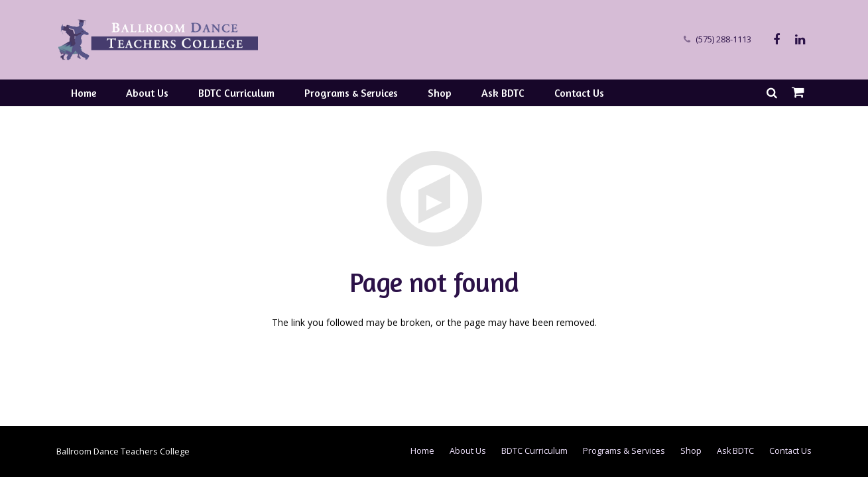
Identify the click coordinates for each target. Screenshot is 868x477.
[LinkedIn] (800, 40)
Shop (691, 451)
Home (422, 451)
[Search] (772, 92)
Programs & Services (624, 451)
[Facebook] (776, 40)
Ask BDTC (735, 451)
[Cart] (798, 93)
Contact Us (790, 451)
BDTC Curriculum (534, 451)
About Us (468, 451)
